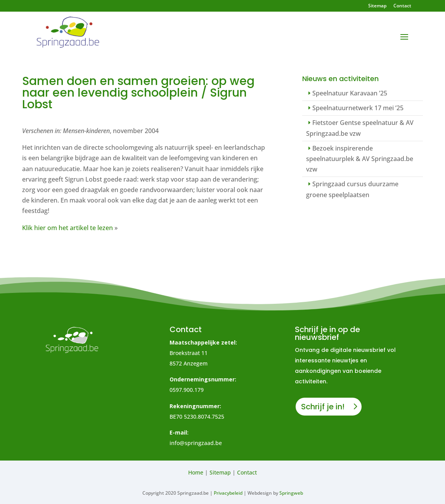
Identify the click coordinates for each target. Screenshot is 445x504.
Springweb (291, 493)
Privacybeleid (228, 493)
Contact (402, 6)
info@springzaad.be (196, 443)
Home (196, 472)
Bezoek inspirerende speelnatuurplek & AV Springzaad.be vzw (360, 159)
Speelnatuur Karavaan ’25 (350, 93)
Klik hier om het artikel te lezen (68, 228)
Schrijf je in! (323, 407)
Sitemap (377, 6)
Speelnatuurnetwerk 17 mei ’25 (358, 108)
